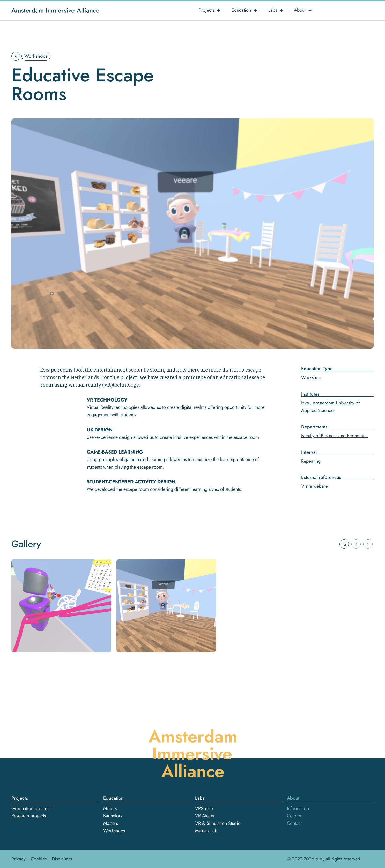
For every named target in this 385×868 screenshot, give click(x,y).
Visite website (314, 486)
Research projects (29, 816)
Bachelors (113, 816)
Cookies (39, 859)
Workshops (36, 56)
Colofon (295, 816)
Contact (294, 823)
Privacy (18, 859)
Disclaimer (62, 859)
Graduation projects (31, 808)
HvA (305, 403)
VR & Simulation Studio (218, 823)
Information (298, 808)
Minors (110, 808)
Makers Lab (206, 831)
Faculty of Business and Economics (335, 436)
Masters (111, 823)
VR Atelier (205, 816)
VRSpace (204, 808)
